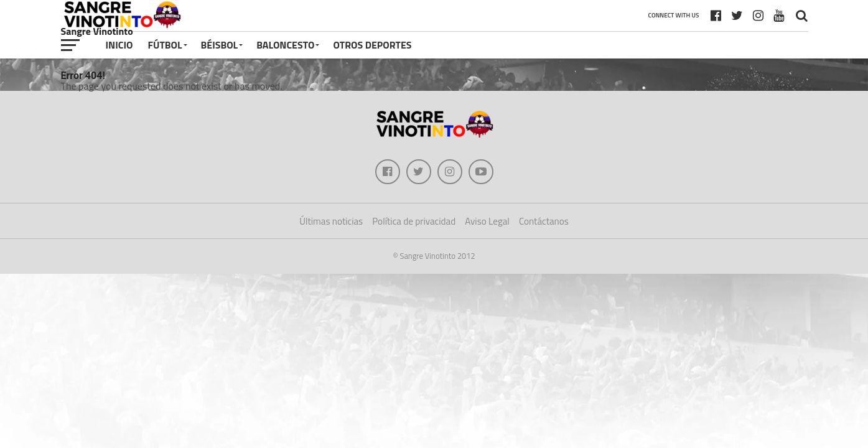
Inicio (119, 45)
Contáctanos (544, 221)
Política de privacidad (414, 221)
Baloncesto (285, 45)
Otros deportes (372, 45)
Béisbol (220, 45)
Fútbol (165, 45)
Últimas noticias (331, 221)
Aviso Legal (487, 221)
